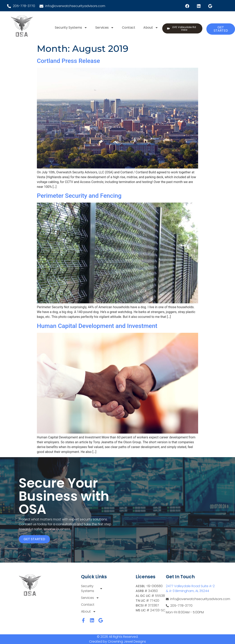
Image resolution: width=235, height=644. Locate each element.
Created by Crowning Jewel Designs (117, 641)
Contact (129, 28)
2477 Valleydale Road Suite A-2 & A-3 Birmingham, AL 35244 (190, 588)
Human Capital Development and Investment (97, 326)
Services (105, 28)
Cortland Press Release (68, 61)
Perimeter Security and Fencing (79, 196)
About (151, 28)
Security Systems (71, 28)
